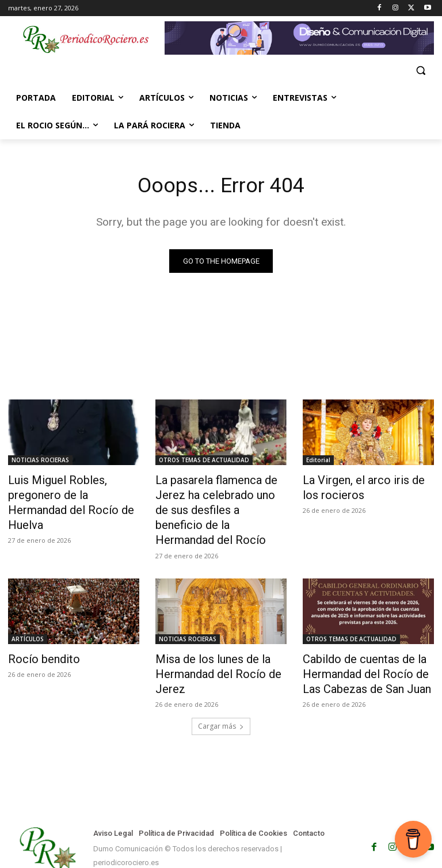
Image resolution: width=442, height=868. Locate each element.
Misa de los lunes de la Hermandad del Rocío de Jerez (209, 648)
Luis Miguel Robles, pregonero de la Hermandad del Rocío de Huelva (73, 493)
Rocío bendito (38, 635)
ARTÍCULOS (28, 616)
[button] (420, 71)
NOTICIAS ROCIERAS (40, 462)
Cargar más (221, 697)
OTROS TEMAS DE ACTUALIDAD (204, 462)
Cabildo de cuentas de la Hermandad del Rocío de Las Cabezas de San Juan (365, 648)
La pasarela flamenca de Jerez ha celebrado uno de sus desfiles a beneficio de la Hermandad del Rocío (218, 500)
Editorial (318, 462)
